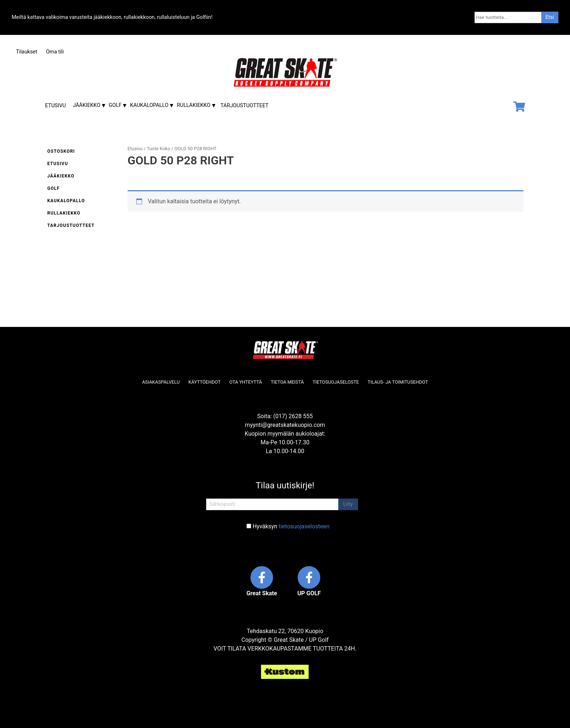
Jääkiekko (86, 105)
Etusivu (55, 106)
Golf (115, 105)
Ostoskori (61, 151)
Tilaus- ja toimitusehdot (398, 382)
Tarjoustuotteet (245, 106)
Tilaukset (27, 52)
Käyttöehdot (204, 382)
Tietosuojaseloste (336, 382)
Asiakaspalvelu (161, 382)
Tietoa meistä (287, 382)
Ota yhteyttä (246, 382)
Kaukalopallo (149, 105)
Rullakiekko (194, 105)
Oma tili (55, 52)
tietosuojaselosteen (304, 526)
